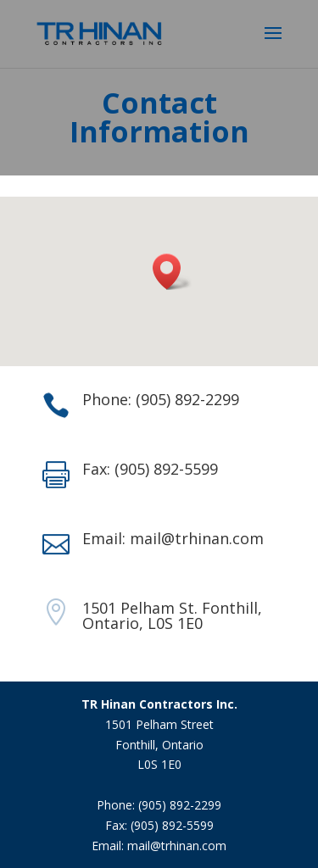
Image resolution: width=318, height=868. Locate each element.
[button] (172, 272)
